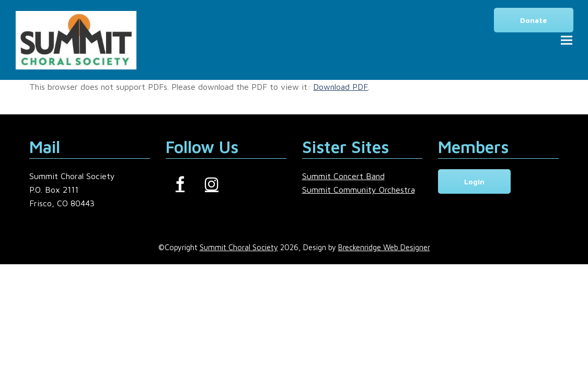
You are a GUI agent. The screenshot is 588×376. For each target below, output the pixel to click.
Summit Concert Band (343, 176)
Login (474, 181)
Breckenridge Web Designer (384, 247)
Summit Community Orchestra (359, 190)
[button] (567, 40)
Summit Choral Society (239, 247)
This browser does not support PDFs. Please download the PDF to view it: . (199, 87)
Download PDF (341, 87)
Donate (534, 20)
